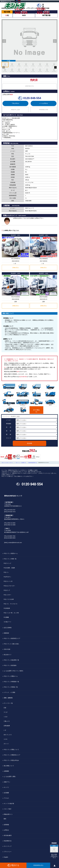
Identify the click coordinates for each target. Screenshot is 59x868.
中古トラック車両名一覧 (11, 687)
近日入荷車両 (8, 628)
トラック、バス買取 (10, 692)
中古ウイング (7, 563)
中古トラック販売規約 (10, 665)
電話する (13, 865)
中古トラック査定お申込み (11, 760)
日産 (5, 708)
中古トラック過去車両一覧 (11, 660)
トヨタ (6, 717)
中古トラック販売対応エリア (12, 638)
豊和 (5, 819)
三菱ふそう (7, 721)
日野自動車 (7, 726)
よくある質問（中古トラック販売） (14, 671)
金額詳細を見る (30, 86)
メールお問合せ (44, 103)
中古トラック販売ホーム (11, 553)
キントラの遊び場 (9, 804)
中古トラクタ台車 (9, 599)
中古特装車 (7, 608)
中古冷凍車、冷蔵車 (9, 568)
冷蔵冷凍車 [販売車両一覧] (32, 463)
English (6, 857)
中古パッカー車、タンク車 (11, 613)
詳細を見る (16, 268)
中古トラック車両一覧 (10, 559)
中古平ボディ (7, 577)
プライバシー (8, 852)
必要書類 (6, 771)
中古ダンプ (7, 590)
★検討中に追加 (15, 110)
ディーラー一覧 (8, 703)
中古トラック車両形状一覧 (11, 682)
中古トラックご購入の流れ (11, 644)
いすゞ (6, 730)
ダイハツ (6, 744)
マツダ (6, 712)
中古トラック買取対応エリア (12, 755)
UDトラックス (8, 735)
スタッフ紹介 (8, 809)
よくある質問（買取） (10, 777)
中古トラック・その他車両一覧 (21, 463)
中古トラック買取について (11, 750)
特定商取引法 (8, 841)
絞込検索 (30, 443)
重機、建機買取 (8, 698)
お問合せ (6, 830)
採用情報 (6, 825)
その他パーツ (7, 622)
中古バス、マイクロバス (11, 604)
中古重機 (6, 617)
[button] (4, 41)
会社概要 (6, 793)
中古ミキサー (7, 595)
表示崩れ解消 (8, 835)
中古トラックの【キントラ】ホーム (7, 463)
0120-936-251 (43, 9)
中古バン (6, 572)
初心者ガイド (8, 655)
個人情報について (9, 766)
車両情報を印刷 (44, 110)
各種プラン (7, 782)
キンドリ (6, 787)
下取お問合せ (15, 103)
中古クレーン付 (8, 581)
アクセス (6, 798)
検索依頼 (6, 633)
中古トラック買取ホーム (11, 676)
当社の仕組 (7, 649)
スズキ (6, 739)
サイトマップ (8, 846)
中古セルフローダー (9, 586)
